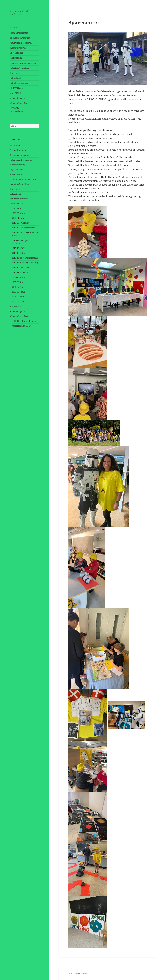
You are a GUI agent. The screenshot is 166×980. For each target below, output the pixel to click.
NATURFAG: (15, 28)
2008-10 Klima (18, 277)
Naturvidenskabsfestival (21, 43)
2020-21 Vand (18, 218)
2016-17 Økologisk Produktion (20, 242)
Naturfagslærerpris (19, 83)
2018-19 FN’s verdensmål (23, 228)
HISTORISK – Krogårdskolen (17, 110)
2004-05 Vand (18, 297)
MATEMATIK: (16, 93)
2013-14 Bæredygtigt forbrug (25, 258)
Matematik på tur (18, 98)
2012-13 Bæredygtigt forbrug (25, 263)
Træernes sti (15, 73)
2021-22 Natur (18, 213)
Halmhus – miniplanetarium (23, 63)
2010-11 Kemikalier (21, 272)
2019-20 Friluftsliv (20, 223)
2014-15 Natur (18, 253)
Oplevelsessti (16, 78)
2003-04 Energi (19, 302)
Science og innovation (20, 38)
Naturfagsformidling (19, 68)
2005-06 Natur (18, 292)
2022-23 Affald (18, 208)
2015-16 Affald (18, 248)
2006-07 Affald (18, 287)
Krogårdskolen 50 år (21, 326)
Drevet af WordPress (78, 974)
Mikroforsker (16, 58)
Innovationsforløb (18, 48)
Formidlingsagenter (19, 33)
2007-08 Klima (18, 282)
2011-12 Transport (20, 268)
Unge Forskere (16, 53)
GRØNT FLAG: (16, 88)
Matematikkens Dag (19, 103)
